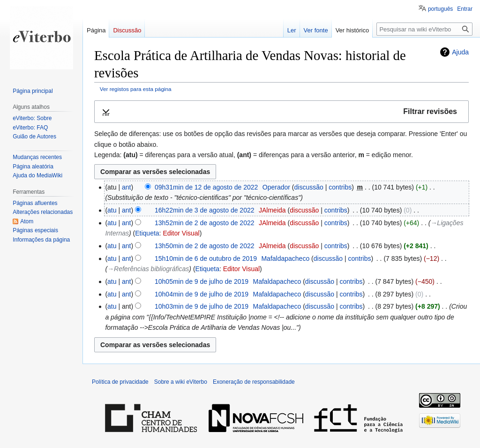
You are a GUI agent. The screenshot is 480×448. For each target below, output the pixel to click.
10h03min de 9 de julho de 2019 (202, 306)
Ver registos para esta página (136, 89)
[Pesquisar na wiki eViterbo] (424, 29)
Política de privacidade (120, 382)
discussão (308, 187)
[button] (281, 112)
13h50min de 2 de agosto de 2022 (205, 246)
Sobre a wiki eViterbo (181, 382)
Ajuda (460, 52)
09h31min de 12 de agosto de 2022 (206, 187)
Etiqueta (147, 233)
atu (112, 210)
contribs (340, 187)
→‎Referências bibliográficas (148, 269)
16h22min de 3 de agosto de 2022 (205, 210)
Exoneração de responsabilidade (254, 382)
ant (126, 187)
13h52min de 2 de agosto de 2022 (205, 223)
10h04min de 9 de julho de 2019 (202, 294)
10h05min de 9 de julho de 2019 (202, 281)
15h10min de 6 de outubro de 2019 (206, 258)
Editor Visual (181, 233)
